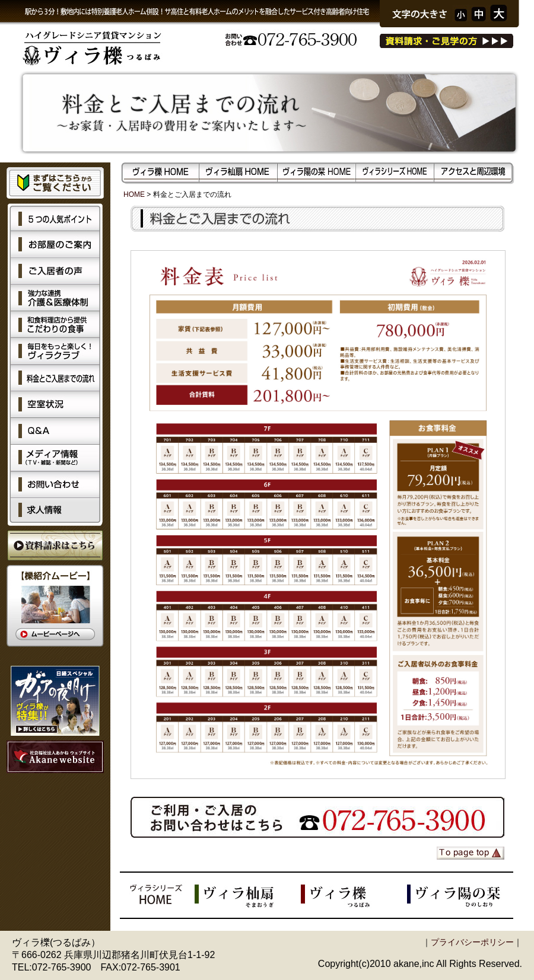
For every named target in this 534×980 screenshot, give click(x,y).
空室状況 (55, 405)
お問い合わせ (55, 485)
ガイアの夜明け (55, 701)
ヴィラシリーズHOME (395, 172)
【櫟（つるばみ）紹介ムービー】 (55, 606)
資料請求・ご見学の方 (446, 41)
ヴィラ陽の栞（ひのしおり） (317, 172)
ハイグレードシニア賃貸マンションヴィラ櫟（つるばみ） (104, 50)
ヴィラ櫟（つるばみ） (354, 895)
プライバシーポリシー (472, 942)
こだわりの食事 (55, 325)
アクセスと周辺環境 (473, 172)
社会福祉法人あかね (55, 757)
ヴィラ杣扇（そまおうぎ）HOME (239, 172)
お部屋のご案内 (55, 245)
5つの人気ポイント (55, 217)
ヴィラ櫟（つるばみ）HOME (160, 172)
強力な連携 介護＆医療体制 (55, 298)
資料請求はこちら (55, 545)
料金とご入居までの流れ (55, 378)
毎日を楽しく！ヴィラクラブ (55, 351)
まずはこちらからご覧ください (55, 183)
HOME (134, 194)
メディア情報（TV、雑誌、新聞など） (55, 458)
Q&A (55, 431)
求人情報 (55, 512)
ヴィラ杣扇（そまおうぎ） (248, 895)
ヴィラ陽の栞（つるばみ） (460, 895)
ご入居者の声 (55, 271)
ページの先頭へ (471, 853)
